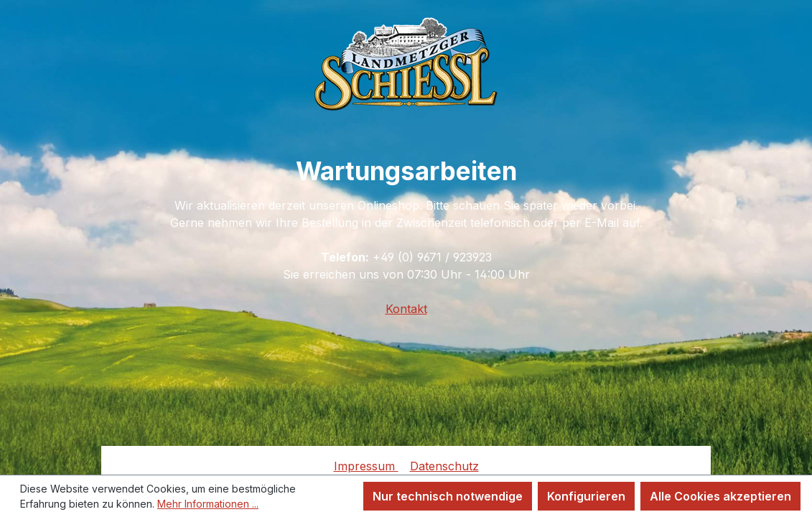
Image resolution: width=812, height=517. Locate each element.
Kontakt (406, 309)
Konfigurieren (586, 496)
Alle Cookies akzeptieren (720, 496)
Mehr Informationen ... (208, 504)
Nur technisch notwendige (448, 496)
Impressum (366, 466)
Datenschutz (444, 466)
